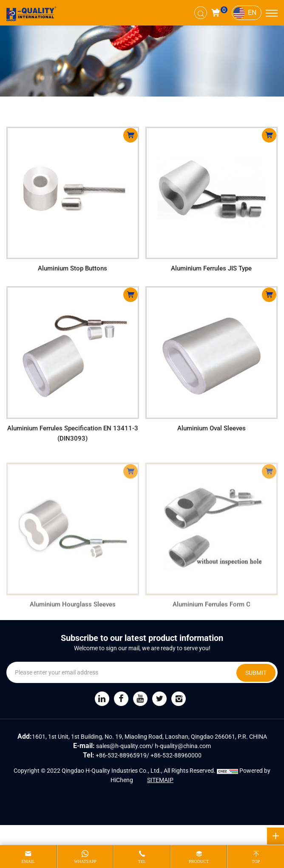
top (256, 861)
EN (252, 13)
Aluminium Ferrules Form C (212, 611)
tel (142, 861)
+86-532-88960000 (176, 755)
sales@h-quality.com (124, 746)
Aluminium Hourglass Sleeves (73, 611)
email (28, 861)
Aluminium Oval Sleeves (212, 428)
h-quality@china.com (183, 746)
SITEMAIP (160, 780)
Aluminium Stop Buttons (72, 268)
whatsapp (85, 861)
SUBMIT (256, 673)
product (199, 861)
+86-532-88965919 (121, 755)
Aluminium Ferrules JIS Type (211, 268)
